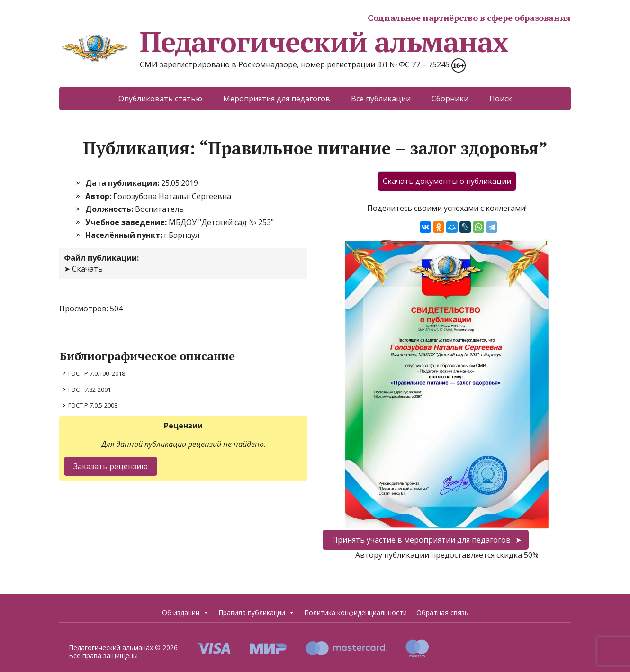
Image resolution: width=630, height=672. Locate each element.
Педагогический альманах (283, 42)
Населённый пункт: (125, 235)
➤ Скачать (83, 269)
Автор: (99, 196)
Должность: (110, 209)
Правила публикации (256, 613)
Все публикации (381, 99)
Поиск (501, 99)
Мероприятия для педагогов (277, 99)
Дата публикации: (123, 183)
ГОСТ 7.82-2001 (90, 390)
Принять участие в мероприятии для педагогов (421, 540)
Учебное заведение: (127, 222)
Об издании (185, 613)
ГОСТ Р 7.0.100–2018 (97, 373)
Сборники (450, 99)
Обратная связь (442, 613)
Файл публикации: (101, 258)
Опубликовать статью (160, 99)
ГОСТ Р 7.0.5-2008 (93, 405)
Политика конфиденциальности (355, 613)
